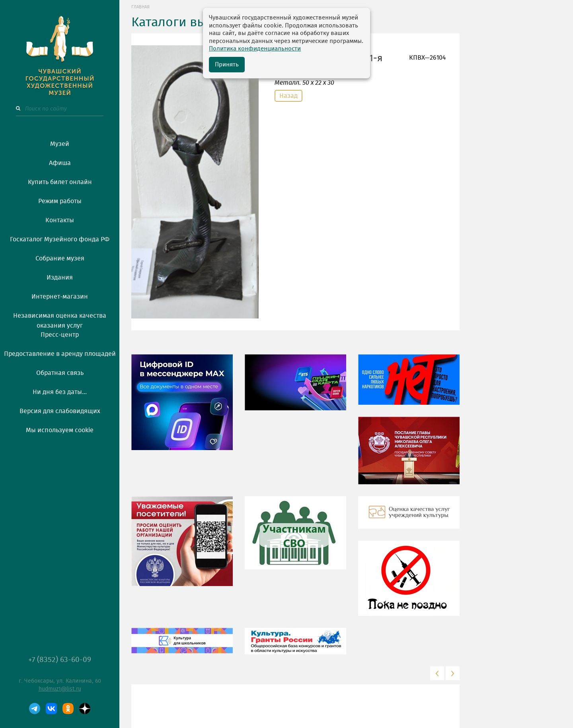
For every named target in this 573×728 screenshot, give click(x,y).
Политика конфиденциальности (255, 49)
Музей (60, 144)
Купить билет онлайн (60, 182)
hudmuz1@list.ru (60, 689)
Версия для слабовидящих (60, 411)
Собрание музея (60, 258)
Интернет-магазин (60, 297)
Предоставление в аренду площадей (60, 354)
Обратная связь (60, 373)
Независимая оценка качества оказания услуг (60, 319)
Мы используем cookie (60, 430)
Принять (227, 65)
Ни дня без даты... (60, 392)
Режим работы (60, 201)
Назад (288, 96)
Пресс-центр (60, 335)
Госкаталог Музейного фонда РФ (60, 239)
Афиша (60, 163)
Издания (60, 278)
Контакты (60, 220)
